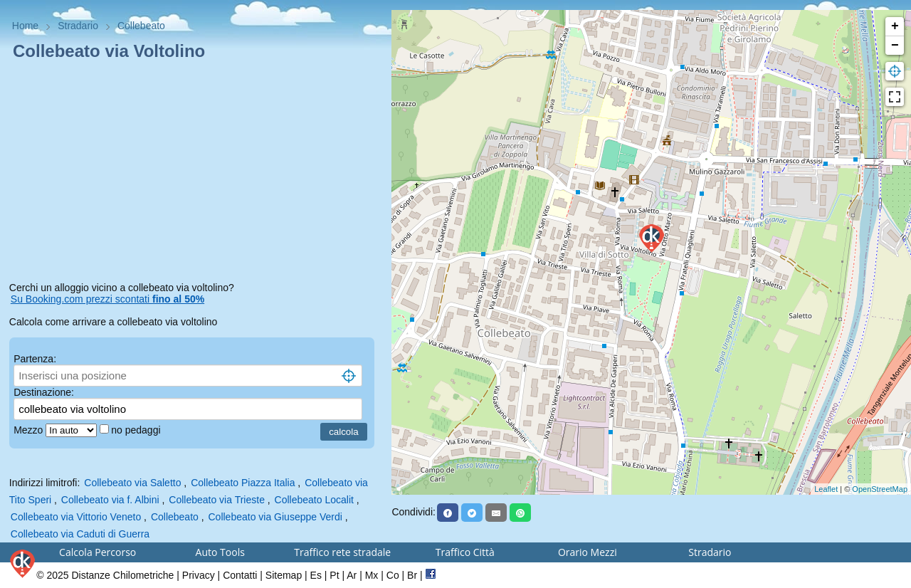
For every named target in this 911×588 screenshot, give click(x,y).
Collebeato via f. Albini (110, 500)
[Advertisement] (196, 174)
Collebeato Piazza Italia (243, 483)
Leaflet (826, 489)
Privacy (199, 575)
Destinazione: (44, 392)
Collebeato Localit (314, 500)
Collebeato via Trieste (217, 500)
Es (316, 575)
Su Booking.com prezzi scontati (107, 299)
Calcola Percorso (98, 552)
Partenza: (35, 359)
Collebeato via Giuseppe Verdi (275, 517)
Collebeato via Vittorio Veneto (76, 517)
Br (412, 575)
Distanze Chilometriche (122, 575)
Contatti (240, 575)
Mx (372, 575)
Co (393, 575)
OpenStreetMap (880, 489)
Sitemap (284, 575)
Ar (352, 575)
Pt (334, 575)
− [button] (895, 46)
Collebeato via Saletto (132, 483)
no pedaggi (137, 430)
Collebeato (175, 517)
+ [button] (895, 26)
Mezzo (30, 430)
